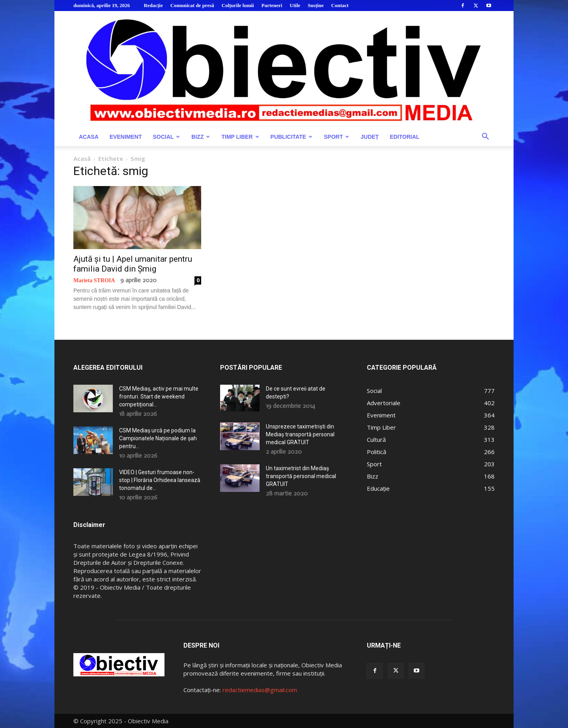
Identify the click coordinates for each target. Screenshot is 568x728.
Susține (316, 5)
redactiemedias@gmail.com (260, 690)
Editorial (405, 137)
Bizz (201, 137)
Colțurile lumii (238, 5)
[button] (485, 137)
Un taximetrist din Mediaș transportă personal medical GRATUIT (301, 476)
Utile (295, 5)
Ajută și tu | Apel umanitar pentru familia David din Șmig (133, 264)
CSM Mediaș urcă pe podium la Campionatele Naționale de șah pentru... (158, 438)
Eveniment (126, 137)
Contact (340, 5)
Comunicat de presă (192, 5)
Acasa (89, 137)
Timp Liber (240, 137)
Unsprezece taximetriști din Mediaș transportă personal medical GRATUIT (300, 434)
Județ (370, 137)
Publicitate (291, 137)
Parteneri (272, 5)
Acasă (82, 158)
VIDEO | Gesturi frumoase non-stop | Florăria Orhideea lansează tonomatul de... (160, 480)
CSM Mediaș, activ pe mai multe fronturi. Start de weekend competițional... (159, 397)
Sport (336, 137)
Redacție (153, 5)
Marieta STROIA (94, 280)
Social (166, 137)
